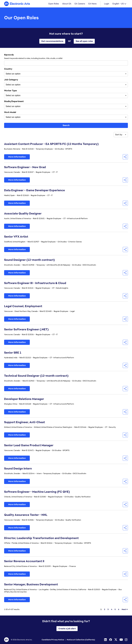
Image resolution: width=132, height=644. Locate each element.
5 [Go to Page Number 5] (115, 609)
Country (8, 69)
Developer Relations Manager (24, 399)
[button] (125, 157)
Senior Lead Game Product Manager (29, 445)
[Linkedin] (106, 640)
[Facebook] (111, 640)
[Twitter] (116, 640)
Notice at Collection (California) (81, 640)
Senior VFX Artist (16, 237)
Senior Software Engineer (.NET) (26, 329)
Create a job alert (67, 629)
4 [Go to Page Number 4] (112, 609)
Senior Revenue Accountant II (24, 561)
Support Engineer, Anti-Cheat (24, 422)
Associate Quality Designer (23, 213)
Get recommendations (52, 41)
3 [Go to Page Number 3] (108, 609)
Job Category (11, 80)
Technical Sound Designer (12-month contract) (36, 376)
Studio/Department (14, 101)
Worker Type (10, 91)
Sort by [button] (119, 135)
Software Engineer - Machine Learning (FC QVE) (37, 492)
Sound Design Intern (18, 468)
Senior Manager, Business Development (31, 584)
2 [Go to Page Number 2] (105, 609)
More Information (17, 157)
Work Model (10, 112)
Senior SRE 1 (13, 353)
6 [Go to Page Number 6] (119, 609)
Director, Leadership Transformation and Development (41, 538)
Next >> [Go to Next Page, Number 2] (125, 609)
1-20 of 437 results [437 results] (12, 609)
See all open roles (84, 41)
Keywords (9, 55)
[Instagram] (126, 640)
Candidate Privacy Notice (53, 640)
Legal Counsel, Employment (23, 306)
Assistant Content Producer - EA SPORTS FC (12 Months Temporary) (51, 144)
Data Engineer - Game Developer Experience (34, 190)
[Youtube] (121, 640)
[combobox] (66, 63)
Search (66, 125)
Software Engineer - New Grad (25, 167)
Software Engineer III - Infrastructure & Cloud (35, 283)
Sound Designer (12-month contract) (29, 260)
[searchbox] (19, 74)
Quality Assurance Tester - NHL (26, 515)
